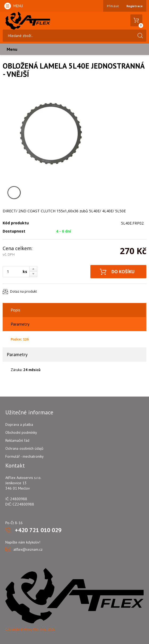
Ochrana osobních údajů (24, 448)
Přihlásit (113, 6)
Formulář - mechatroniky (25, 456)
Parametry (20, 324)
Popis (15, 310)
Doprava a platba (19, 424)
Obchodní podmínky (21, 432)
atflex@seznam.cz (28, 549)
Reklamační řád (17, 440)
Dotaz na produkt (23, 291)
